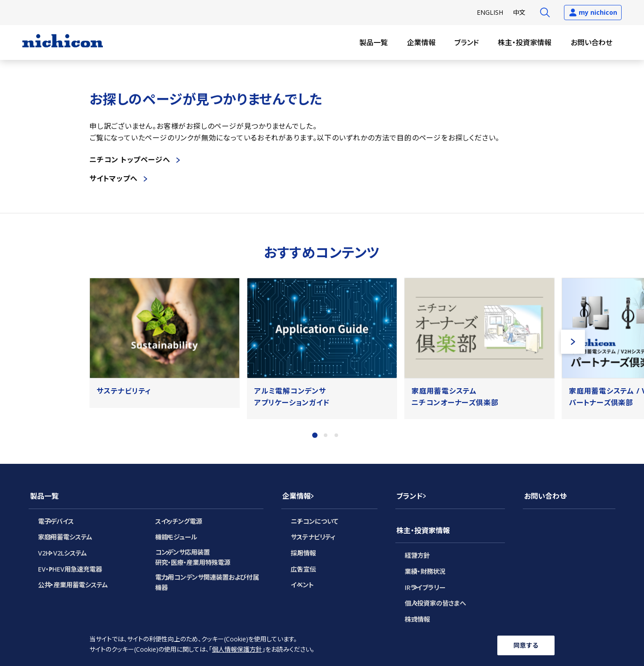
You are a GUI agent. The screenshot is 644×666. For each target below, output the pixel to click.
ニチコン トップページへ (130, 160)
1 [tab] (315, 435)
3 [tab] (336, 435)
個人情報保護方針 (237, 650)
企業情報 (421, 42)
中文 (519, 12)
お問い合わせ (591, 42)
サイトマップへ (114, 178)
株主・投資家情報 (525, 42)
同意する (526, 645)
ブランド (467, 42)
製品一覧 (373, 42)
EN (490, 12)
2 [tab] (326, 435)
